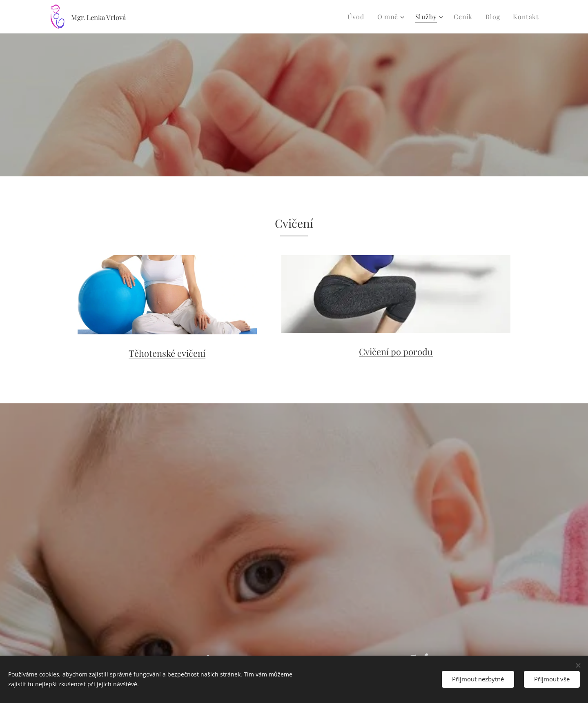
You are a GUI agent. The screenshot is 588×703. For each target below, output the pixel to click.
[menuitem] (364, 17)
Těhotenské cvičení (167, 353)
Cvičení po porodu (396, 351)
